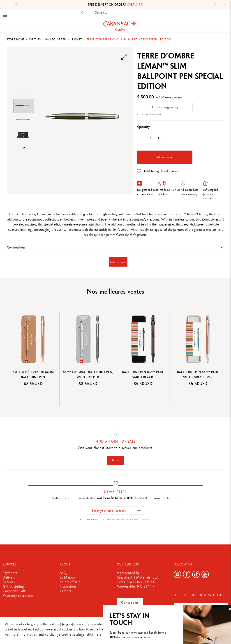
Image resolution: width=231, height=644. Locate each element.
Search (116, 460)
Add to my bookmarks (157, 171)
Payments (10, 573)
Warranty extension (18, 595)
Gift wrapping (13, 586)
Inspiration (68, 586)
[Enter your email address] (116, 510)
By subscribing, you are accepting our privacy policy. (116, 520)
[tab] (115, 247)
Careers (66, 591)
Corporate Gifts (15, 591)
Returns (9, 582)
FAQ (63, 573)
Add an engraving (165, 107)
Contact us (130, 602)
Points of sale (70, 582)
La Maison (68, 577)
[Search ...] (117, 13)
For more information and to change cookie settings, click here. (53, 634)
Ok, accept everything (209, 626)
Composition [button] (16, 247)
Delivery (9, 577)
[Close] (225, 5)
